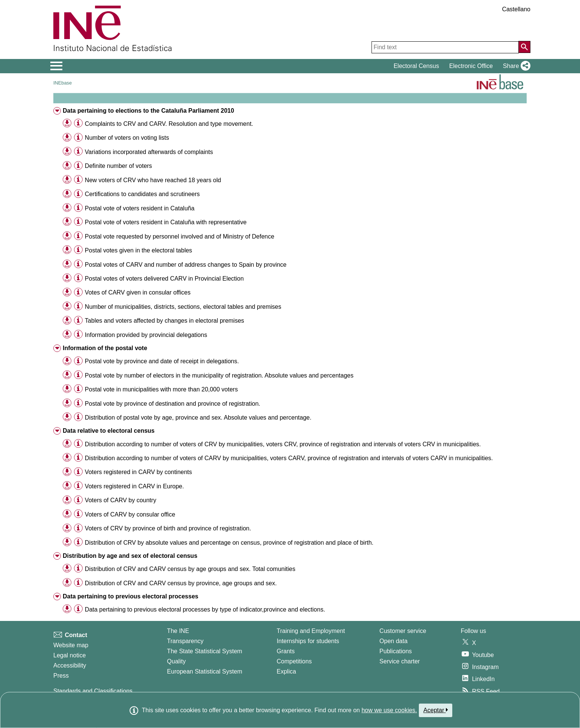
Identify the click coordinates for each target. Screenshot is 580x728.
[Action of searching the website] (524, 47)
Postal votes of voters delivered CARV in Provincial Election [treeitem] (164, 279)
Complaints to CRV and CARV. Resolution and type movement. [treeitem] (169, 124)
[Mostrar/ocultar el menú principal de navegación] (57, 66)
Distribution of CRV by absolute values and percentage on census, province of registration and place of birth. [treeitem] (229, 543)
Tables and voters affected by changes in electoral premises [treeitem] (165, 321)
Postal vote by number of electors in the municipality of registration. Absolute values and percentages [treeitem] (219, 375)
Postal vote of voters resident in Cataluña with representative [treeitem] (166, 222)
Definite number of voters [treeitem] (119, 166)
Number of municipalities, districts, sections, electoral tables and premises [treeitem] (183, 307)
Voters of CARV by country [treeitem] (121, 500)
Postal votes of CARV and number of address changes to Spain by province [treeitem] (186, 265)
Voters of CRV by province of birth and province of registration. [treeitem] (168, 528)
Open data (393, 641)
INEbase (63, 83)
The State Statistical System (205, 651)
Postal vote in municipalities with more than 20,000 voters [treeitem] (161, 389)
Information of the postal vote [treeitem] (105, 348)
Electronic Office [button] (471, 66)
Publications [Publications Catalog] (396, 651)
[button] (515, 66)
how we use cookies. (389, 710)
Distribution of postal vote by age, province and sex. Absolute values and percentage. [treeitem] (198, 418)
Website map (71, 645)
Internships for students (308, 641)
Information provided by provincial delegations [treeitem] (146, 335)
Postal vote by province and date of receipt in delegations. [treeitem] (162, 361)
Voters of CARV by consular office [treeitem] (130, 514)
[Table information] (78, 123)
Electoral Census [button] (416, 66)
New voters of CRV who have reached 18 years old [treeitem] (153, 180)
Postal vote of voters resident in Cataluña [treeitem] (140, 208)
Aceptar (436, 710)
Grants (286, 651)
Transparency (185, 641)
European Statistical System (205, 671)
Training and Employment (311, 631)
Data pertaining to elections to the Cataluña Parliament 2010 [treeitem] (148, 111)
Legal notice (69, 655)
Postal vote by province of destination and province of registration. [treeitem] (173, 404)
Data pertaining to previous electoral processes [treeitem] (131, 596)
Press (61, 676)
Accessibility (70, 665)
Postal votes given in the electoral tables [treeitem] (139, 250)
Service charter (400, 661)
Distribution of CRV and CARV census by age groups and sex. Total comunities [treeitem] (190, 569)
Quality (177, 661)
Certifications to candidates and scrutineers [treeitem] (142, 194)
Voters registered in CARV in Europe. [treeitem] (134, 486)
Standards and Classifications (93, 691)
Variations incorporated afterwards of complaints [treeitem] (149, 152)
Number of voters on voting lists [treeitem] (127, 138)
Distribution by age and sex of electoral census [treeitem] (130, 556)
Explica (287, 671)
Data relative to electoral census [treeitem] (109, 431)
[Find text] (445, 47)
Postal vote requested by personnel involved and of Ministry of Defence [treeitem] (180, 236)
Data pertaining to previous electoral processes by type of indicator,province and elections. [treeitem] (205, 609)
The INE (178, 631)
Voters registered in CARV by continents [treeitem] (138, 472)
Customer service (403, 631)
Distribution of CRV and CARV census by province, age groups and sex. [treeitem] (181, 583)
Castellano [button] (516, 9)
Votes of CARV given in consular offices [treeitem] (138, 292)
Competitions (294, 661)
